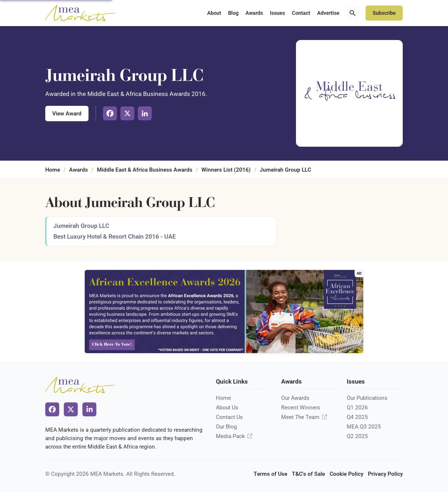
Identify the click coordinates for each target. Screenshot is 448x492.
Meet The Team (300, 417)
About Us (227, 407)
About (214, 13)
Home (53, 170)
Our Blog (226, 427)
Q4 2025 (357, 417)
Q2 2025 (357, 436)
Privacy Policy (385, 474)
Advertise (328, 13)
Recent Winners (301, 407)
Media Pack (230, 436)
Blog (233, 13)
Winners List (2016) (226, 170)
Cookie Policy (346, 474)
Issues (277, 13)
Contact (301, 13)
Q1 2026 (357, 407)
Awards (254, 13)
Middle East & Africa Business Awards (145, 170)
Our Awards (295, 398)
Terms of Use (270, 474)
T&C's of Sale (308, 474)
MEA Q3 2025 (364, 427)
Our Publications (367, 398)
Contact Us (229, 417)
